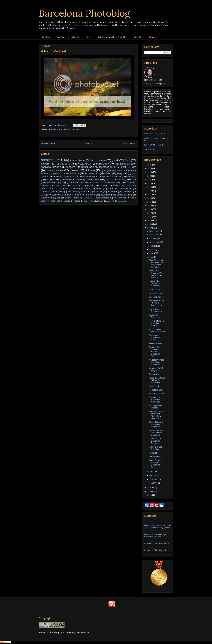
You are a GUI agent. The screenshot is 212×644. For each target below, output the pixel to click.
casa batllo (55, 201)
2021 (150, 180)
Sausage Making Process (156, 407)
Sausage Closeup (157, 297)
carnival (118, 177)
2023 (150, 172)
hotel (80, 195)
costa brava (51, 180)
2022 (150, 176)
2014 (150, 206)
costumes (77, 186)
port (124, 167)
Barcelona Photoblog (85, 13)
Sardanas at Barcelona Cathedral (155, 400)
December (154, 231)
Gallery (89, 37)
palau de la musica (83, 198)
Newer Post (48, 144)
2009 (150, 224)
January (153, 483)
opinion (106, 177)
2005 (150, 495)
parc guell (110, 201)
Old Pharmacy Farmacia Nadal (157, 330)
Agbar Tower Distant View (156, 310)
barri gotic (102, 164)
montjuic (121, 173)
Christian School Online (155, 134)
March (152, 475)
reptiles (75, 129)
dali (59, 198)
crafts (83, 192)
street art (73, 183)
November (154, 235)
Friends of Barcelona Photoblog (113, 37)
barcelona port (48, 192)
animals (52, 129)
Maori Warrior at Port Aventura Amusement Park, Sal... (156, 263)
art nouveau (98, 160)
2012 (150, 213)
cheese (67, 201)
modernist (50, 183)
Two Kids (153, 453)
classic (109, 180)
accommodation (103, 198)
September (155, 242)
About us (153, 37)
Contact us (61, 37)
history (132, 180)
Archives (46, 37)
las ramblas (123, 164)
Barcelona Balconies (154, 316)
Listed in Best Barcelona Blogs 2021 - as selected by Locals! (158, 527)
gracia (67, 198)
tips (55, 173)
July (152, 250)
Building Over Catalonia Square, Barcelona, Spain (155, 352)
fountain (64, 189)
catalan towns (61, 186)
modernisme (77, 160)
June (152, 253)
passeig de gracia (108, 195)
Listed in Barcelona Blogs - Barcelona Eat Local (156, 536)
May (152, 257)
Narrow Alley (155, 290)
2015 (150, 202)
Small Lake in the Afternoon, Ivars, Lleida (156, 303)
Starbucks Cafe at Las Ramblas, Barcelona (157, 433)
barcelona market (82, 189)
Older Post (129, 144)
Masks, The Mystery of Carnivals (155, 284)
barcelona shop (92, 173)
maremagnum (82, 180)
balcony (121, 180)
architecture (50, 160)
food (127, 160)
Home (89, 144)
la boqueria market (88, 177)
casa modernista (112, 183)
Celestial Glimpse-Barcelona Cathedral (157, 362)
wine (93, 201)
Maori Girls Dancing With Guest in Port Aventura (156, 274)
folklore (97, 180)
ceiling (99, 189)
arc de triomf (126, 195)
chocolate (72, 192)
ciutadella (66, 180)
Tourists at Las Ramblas (156, 448)
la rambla (112, 189)
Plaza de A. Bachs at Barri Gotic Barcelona (157, 380)
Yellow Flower (155, 457)
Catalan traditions (71, 173)
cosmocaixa (58, 195)
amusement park (105, 167)
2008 (150, 228)
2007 (150, 487)
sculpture (84, 164)
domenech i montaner (63, 177)
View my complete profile (155, 83)
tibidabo (90, 170)
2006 (150, 491)
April (152, 472)
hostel (101, 201)
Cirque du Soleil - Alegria (157, 369)
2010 (150, 220)
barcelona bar (120, 198)
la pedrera (103, 186)
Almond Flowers (156, 343)
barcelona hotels (91, 183)
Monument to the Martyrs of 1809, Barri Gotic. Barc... (156, 415)
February (154, 479)
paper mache (96, 192)
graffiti (90, 186)
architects (127, 189)
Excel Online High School (155, 145)
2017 (150, 194)
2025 (150, 165)
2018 (150, 191)
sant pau (116, 170)
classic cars (47, 198)
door (53, 189)
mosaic (74, 170)
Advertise (76, 37)
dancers (70, 167)
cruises (77, 201)
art (134, 167)
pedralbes (111, 192)
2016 (150, 198)
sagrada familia (50, 167)
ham (85, 201)
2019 (150, 187)
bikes (61, 192)
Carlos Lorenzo (155, 80)
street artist (64, 164)
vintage (44, 195)
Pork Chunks (155, 386)
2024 (150, 168)
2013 (150, 209)
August (153, 246)
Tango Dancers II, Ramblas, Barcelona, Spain (157, 464)
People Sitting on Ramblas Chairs (156, 323)
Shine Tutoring (151, 149)
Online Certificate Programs (156, 138)
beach (85, 167)
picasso (121, 201)
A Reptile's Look (156, 390)
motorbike (91, 195)
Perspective (154, 374)
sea (62, 183)
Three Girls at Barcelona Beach (155, 441)
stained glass (120, 186)
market (108, 173)
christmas (131, 177)
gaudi (115, 160)
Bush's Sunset (155, 293)
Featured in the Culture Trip (156, 550)
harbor (70, 195)
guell (104, 170)
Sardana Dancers (157, 394)
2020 (150, 183)
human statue (55, 170)
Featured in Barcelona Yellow (157, 543)
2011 (150, 217)
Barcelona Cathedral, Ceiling (155, 337)
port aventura (126, 192)
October (153, 238)
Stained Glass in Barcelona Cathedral (156, 424)
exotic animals (64, 129)
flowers (45, 164)
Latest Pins (138, 37)
